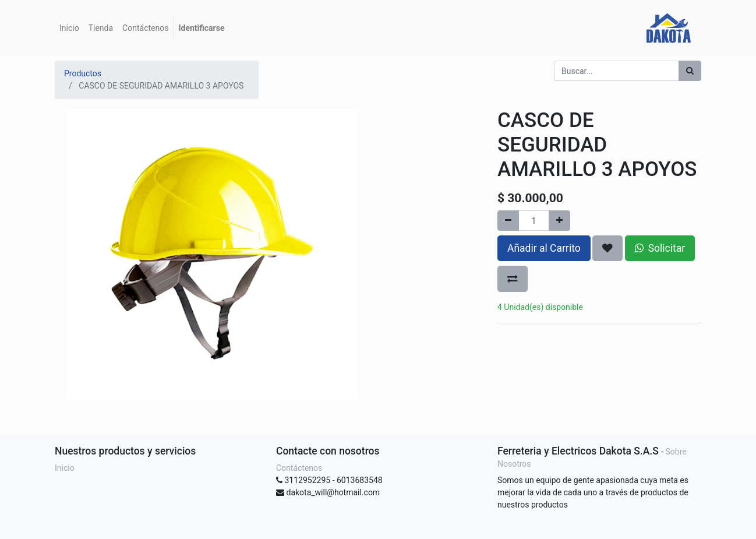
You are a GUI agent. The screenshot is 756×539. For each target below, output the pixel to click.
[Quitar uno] (508, 221)
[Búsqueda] (690, 71)
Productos (83, 73)
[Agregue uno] (559, 221)
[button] (607, 248)
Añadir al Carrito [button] (544, 248)
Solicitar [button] (660, 248)
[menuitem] (69, 28)
